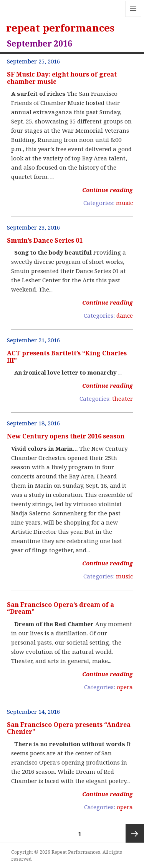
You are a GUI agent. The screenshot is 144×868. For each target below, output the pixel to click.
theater (122, 398)
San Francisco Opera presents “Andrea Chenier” (69, 728)
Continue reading (108, 190)
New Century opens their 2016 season (66, 436)
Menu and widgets (133, 17)
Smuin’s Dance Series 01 (45, 240)
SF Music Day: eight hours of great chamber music (62, 78)
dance (125, 315)
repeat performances (60, 28)
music (124, 203)
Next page (135, 833)
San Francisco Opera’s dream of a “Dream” (60, 608)
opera (125, 687)
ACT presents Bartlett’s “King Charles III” (67, 357)
